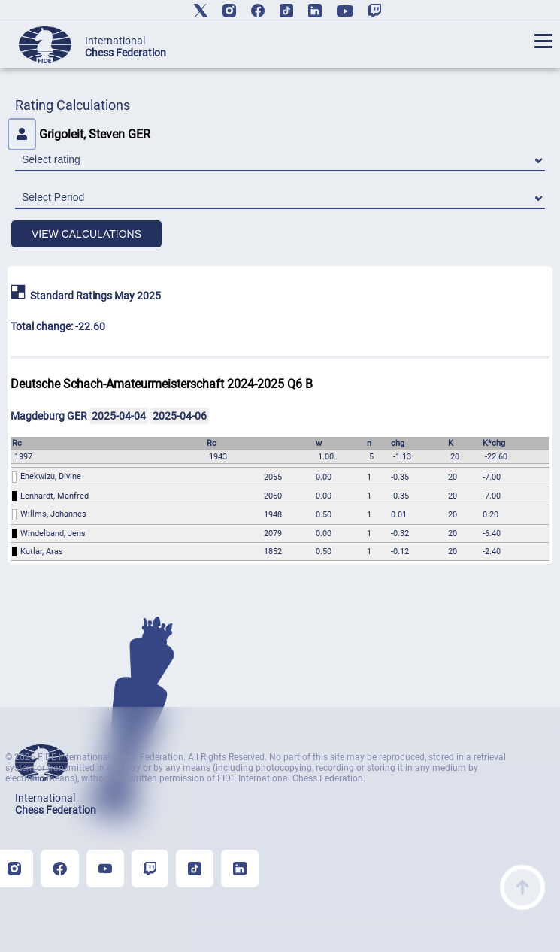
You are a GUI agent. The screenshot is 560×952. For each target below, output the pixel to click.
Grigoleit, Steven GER (79, 134)
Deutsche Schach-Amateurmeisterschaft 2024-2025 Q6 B (162, 384)
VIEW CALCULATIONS (86, 234)
